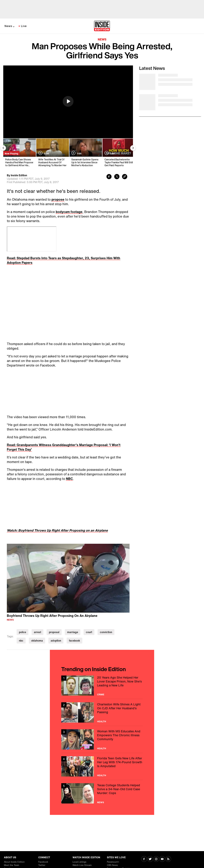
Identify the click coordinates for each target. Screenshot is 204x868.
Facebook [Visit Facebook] (43, 862)
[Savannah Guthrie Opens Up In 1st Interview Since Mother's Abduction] (85, 153)
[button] (68, 101)
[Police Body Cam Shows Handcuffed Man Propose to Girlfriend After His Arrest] (19, 153)
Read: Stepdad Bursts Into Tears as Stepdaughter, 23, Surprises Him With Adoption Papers (64, 260)
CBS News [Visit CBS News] (112, 865)
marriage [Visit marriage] (73, 632)
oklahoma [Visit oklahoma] (37, 641)
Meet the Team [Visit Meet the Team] (11, 865)
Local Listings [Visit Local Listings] (79, 862)
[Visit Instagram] (156, 859)
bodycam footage (69, 212)
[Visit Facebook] (144, 859)
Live (24, 26)
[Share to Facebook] (109, 177)
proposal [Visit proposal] (54, 632)
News (8, 26)
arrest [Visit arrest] (37, 632)
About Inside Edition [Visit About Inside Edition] (14, 862)
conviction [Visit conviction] (106, 632)
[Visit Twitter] (150, 859)
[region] (68, 102)
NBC (69, 479)
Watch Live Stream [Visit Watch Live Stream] (82, 865)
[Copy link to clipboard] (125, 177)
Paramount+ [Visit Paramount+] (113, 862)
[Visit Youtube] (162, 859)
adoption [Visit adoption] (56, 641)
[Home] (102, 26)
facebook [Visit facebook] (74, 641)
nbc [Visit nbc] (21, 641)
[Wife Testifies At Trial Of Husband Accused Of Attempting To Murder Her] (52, 153)
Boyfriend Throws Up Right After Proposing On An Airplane (52, 616)
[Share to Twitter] (117, 177)
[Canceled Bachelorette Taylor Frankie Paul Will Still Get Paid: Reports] (119, 153)
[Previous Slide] (3, 148)
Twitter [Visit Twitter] (42, 865)
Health (102, 721)
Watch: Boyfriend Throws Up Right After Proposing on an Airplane (57, 530)
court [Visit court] (89, 632)
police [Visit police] (22, 632)
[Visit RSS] (168, 859)
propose (58, 199)
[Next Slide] (133, 148)
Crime (101, 694)
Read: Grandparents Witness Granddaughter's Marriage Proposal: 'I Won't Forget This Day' (64, 447)
